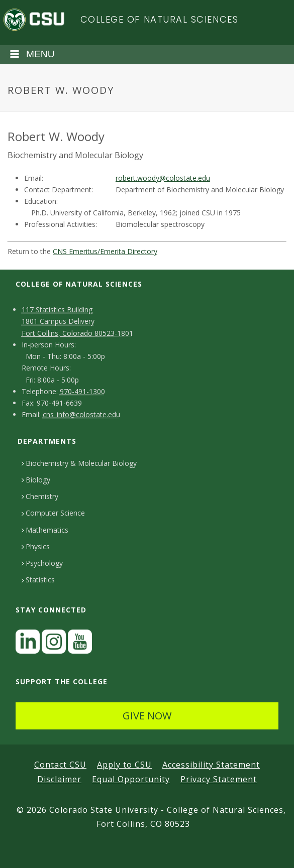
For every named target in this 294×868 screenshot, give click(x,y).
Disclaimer (59, 779)
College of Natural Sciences (160, 19)
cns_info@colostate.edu (81, 414)
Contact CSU (60, 765)
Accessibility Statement (211, 765)
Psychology (42, 563)
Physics (36, 546)
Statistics (38, 580)
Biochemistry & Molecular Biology (79, 463)
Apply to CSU (124, 765)
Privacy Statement (219, 779)
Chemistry (40, 496)
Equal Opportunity (131, 779)
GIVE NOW (147, 716)
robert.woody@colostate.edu (163, 178)
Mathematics (45, 530)
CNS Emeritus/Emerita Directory (105, 251)
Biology (36, 480)
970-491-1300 (82, 391)
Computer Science (53, 513)
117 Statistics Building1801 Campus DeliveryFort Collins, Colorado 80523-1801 (77, 321)
